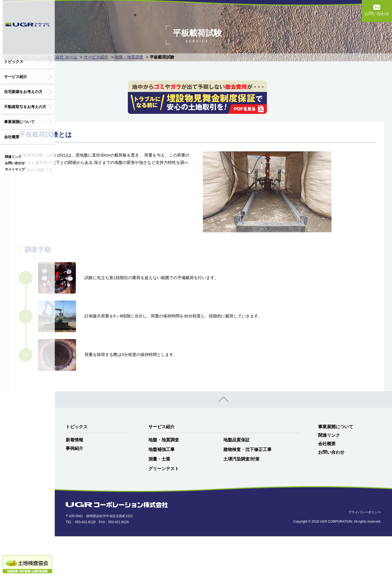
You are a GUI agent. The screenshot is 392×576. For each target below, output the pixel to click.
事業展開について (19, 122)
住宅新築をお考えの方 (23, 92)
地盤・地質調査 (164, 480)
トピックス (14, 62)
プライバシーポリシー (365, 552)
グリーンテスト (164, 508)
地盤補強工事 (162, 489)
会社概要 (12, 137)
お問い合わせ (15, 163)
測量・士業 (159, 499)
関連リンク (13, 157)
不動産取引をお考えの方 (25, 107)
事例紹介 (74, 488)
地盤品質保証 (237, 480)
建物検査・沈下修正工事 (247, 489)
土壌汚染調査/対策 (241, 499)
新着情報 (74, 480)
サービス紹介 (16, 77)
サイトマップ (15, 169)
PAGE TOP (223, 439)
